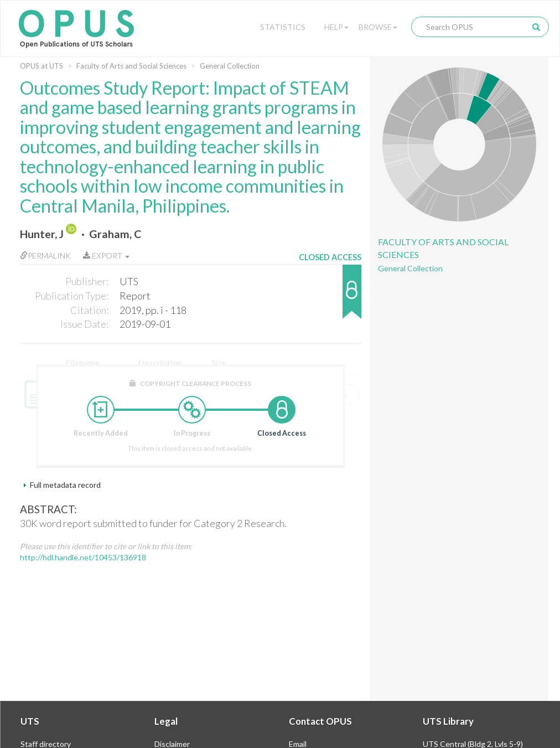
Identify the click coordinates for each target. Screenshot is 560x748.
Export (106, 256)
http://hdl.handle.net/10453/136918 (83, 557)
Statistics (283, 27)
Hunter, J (42, 234)
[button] (330, 297)
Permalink (45, 256)
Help (336, 27)
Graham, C (115, 234)
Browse (378, 27)
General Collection (230, 66)
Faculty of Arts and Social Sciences (131, 66)
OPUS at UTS (42, 66)
